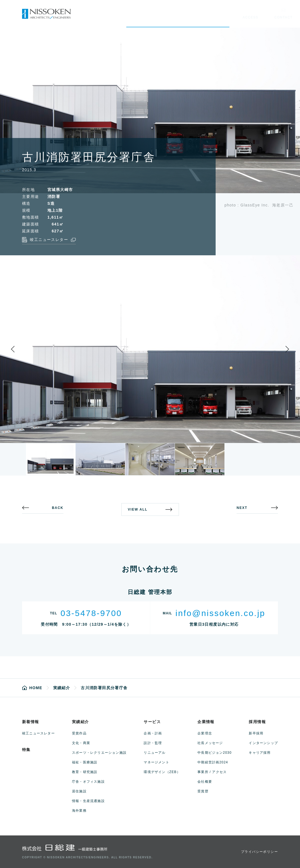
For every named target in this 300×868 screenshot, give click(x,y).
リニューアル (155, 753)
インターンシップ (263, 743)
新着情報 (31, 722)
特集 (26, 750)
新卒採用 (256, 733)
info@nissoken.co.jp (220, 613)
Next (282, 349)
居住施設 (79, 791)
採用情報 (257, 722)
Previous (18, 349)
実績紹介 (81, 722)
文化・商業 (81, 743)
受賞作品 (79, 733)
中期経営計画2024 (213, 762)
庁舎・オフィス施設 (88, 782)
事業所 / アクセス (212, 772)
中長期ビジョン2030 (215, 753)
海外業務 (79, 811)
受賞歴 (203, 791)
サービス (152, 722)
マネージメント (156, 762)
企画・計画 (153, 733)
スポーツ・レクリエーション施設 (99, 753)
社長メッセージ (210, 743)
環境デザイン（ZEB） (162, 772)
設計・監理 (153, 743)
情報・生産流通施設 (88, 801)
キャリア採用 (260, 753)
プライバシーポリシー (259, 852)
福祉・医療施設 (85, 762)
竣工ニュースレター (38, 733)
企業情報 (206, 722)
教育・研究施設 (85, 772)
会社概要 (205, 782)
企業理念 (205, 733)
